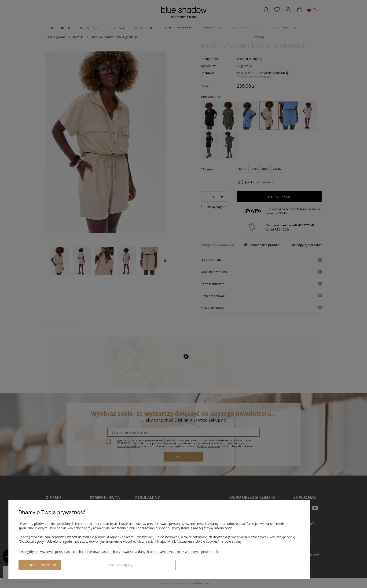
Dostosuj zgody (35, 563)
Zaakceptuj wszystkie (77, 563)
